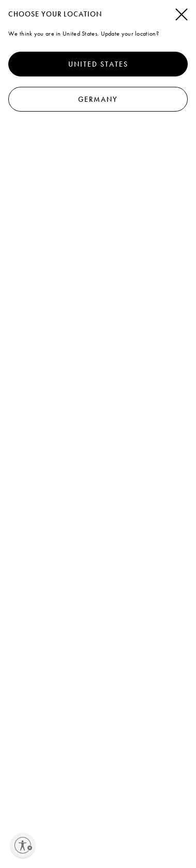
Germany (98, 99)
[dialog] (98, 434)
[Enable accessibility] (23, 845)
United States (98, 64)
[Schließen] (182, 15)
